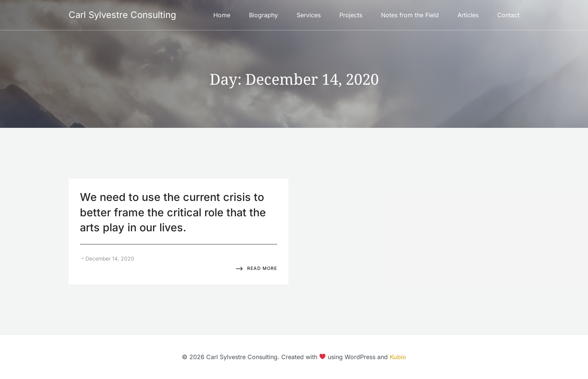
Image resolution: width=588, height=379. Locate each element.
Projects (351, 15)
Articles (468, 15)
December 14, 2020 (110, 258)
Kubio (398, 357)
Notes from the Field (410, 15)
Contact (508, 15)
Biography (263, 15)
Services (309, 15)
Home (222, 15)
